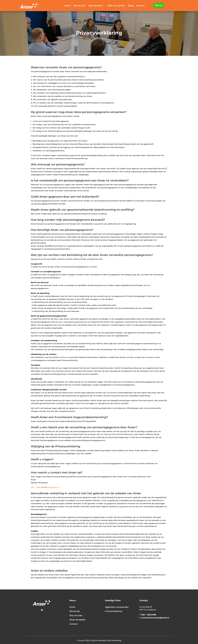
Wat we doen (95, 6)
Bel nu (159, 5)
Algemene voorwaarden (117, 607)
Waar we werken (116, 6)
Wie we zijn (79, 6)
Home (67, 6)
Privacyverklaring (114, 611)
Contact (141, 6)
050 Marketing (114, 640)
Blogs (131, 6)
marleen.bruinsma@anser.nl (155, 618)
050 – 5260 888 (38, 487)
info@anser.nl (53, 487)
